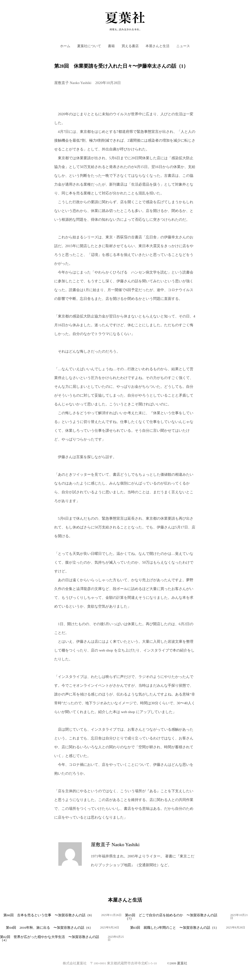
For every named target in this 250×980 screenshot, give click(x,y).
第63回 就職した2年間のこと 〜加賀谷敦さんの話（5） (174, 928)
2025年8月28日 (236, 927)
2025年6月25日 (116, 938)
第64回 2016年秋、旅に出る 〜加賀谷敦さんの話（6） (49, 928)
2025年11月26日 (111, 915)
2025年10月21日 (239, 917)
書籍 (111, 46)
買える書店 (130, 46)
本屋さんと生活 (157, 46)
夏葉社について (89, 46)
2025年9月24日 (110, 927)
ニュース (183, 46)
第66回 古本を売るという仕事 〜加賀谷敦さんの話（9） (49, 915)
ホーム (65, 46)
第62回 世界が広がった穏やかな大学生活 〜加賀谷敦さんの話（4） (50, 939)
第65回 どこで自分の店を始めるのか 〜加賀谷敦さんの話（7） (171, 917)
